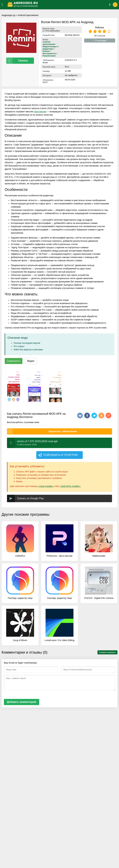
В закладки (100, 40)
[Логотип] (54, 5)
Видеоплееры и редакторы (51, 48)
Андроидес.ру (9, 15)
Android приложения (28, 15)
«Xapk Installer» (46, 486)
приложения (40, 112)
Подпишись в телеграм (58, 455)
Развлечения (49, 56)
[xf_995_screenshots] (14, 387)
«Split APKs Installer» (70, 486)
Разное (46, 51)
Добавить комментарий (22, 702)
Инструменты (50, 53)
